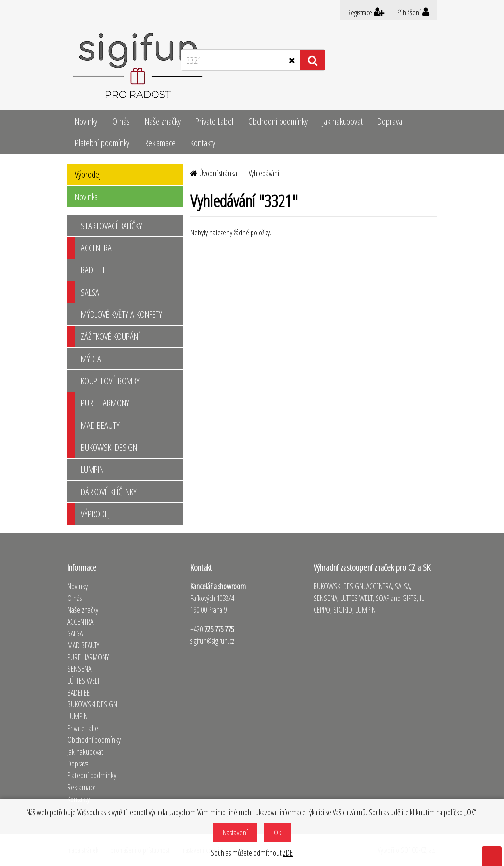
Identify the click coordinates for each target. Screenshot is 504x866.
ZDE (288, 853)
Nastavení (235, 833)
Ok (277, 833)
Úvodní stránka (214, 173)
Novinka (86, 196)
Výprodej (88, 174)
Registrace (366, 12)
